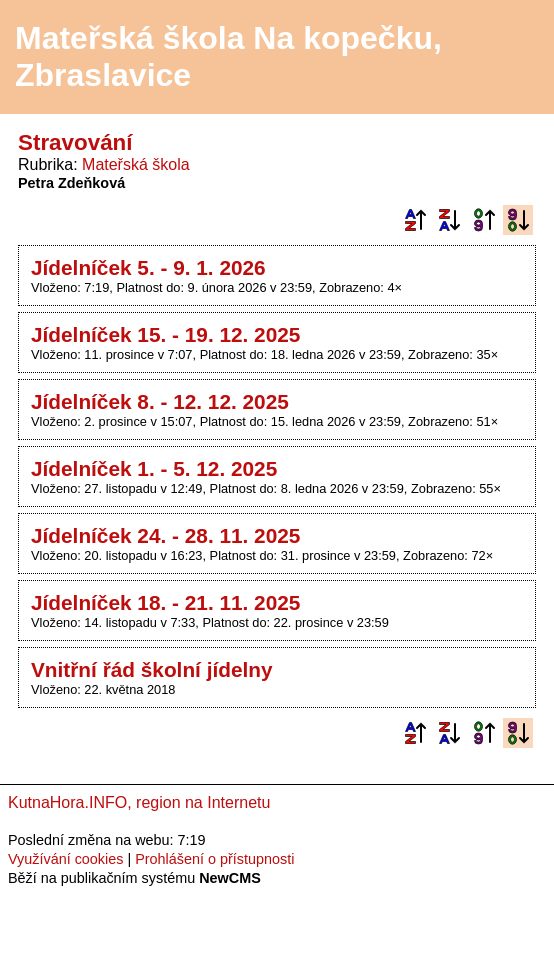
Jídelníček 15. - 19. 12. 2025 (165, 334)
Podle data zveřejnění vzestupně (484, 220)
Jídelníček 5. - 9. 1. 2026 (148, 267)
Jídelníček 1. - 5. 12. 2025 (154, 468)
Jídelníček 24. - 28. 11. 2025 (165, 535)
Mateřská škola (136, 164)
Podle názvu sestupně (449, 220)
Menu (513, 57)
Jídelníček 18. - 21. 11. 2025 (165, 602)
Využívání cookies (65, 859)
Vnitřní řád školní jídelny (152, 669)
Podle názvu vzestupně (415, 220)
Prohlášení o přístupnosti (214, 859)
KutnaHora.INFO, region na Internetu (139, 802)
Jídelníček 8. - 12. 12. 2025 (160, 401)
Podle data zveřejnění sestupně (518, 220)
